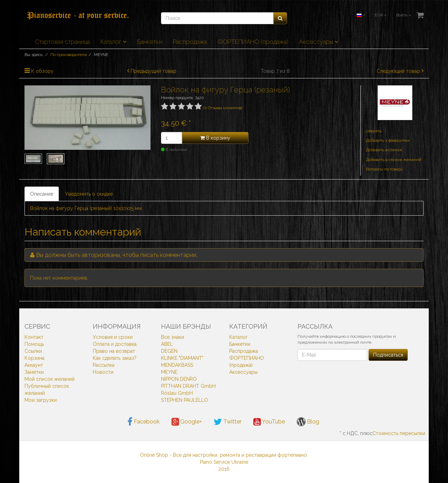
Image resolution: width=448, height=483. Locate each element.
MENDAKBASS (177, 365)
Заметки (34, 372)
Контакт (34, 337)
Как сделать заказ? (115, 358)
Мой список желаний (50, 379)
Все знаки (173, 337)
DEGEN (169, 351)
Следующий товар (398, 71)
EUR (381, 15)
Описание (42, 194)
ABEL (167, 344)
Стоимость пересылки (399, 433)
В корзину (215, 138)
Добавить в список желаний (394, 160)
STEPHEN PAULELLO (184, 400)
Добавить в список (384, 150)
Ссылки (33, 351)
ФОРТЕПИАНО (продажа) (253, 42)
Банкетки (150, 42)
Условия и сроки (113, 337)
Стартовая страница (62, 42)
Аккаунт (34, 365)
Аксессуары (319, 42)
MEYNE (169, 372)
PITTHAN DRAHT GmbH (188, 386)
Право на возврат (114, 351)
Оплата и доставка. (115, 344)
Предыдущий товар (153, 71)
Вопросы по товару (384, 169)
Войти (404, 15)
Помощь (34, 344)
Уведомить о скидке (89, 194)
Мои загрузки (41, 400)
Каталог (114, 42)
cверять (374, 131)
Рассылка (104, 365)
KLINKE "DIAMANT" (182, 358)
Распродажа (190, 42)
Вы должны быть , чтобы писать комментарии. (117, 255)
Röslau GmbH (177, 393)
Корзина (34, 358)
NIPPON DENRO (179, 379)
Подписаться (388, 355)
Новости (103, 372)
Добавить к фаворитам (388, 140)
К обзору (42, 71)
